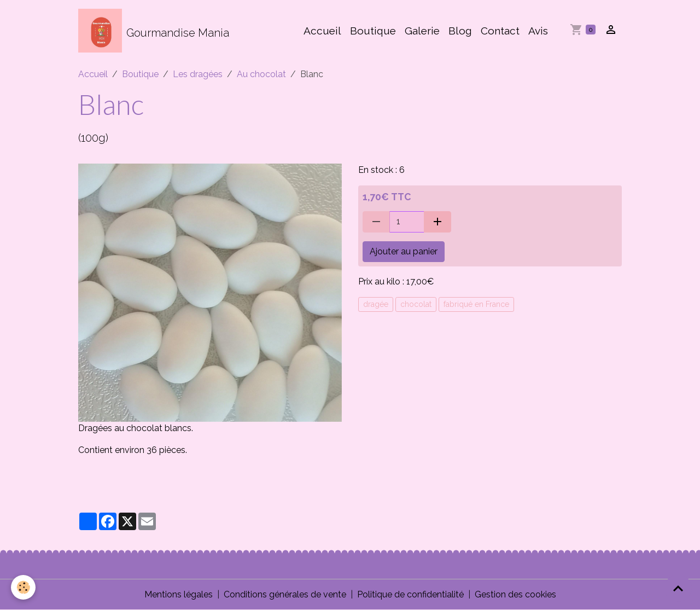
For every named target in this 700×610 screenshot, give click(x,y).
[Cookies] (23, 587)
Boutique (373, 31)
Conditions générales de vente (285, 594)
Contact (500, 31)
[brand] (154, 31)
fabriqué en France (476, 304)
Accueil (322, 31)
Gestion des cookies (515, 594)
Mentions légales (179, 594)
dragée (376, 304)
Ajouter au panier (404, 251)
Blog (460, 31)
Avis (538, 31)
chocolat (416, 304)
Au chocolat (261, 74)
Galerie (422, 31)
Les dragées (198, 74)
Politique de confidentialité (410, 594)
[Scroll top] (678, 588)
